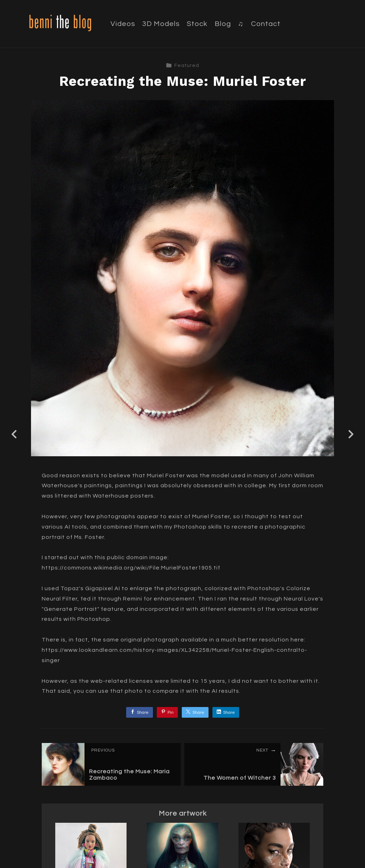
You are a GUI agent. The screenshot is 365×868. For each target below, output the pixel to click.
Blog (223, 24)
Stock (197, 24)
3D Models (161, 24)
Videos (123, 24)
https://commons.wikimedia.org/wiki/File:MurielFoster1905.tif (131, 568)
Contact (266, 24)
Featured (182, 66)
